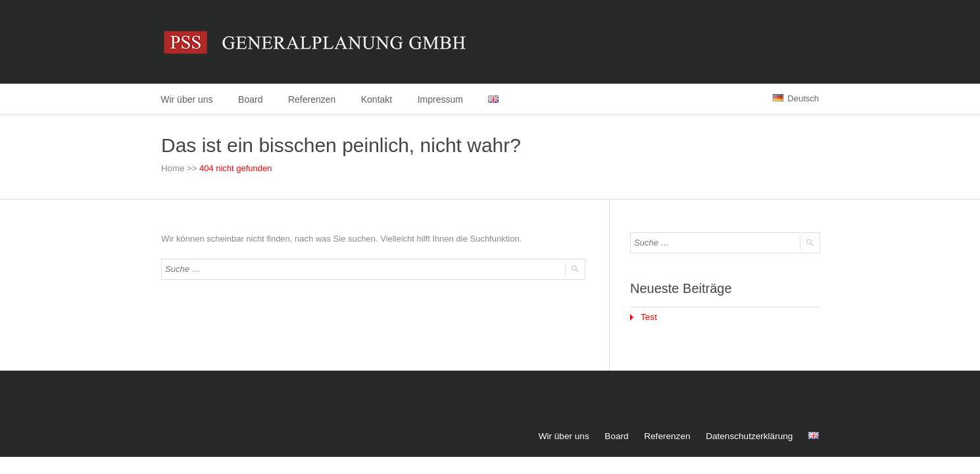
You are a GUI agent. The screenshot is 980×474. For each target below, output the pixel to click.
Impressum (445, 99)
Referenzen (314, 99)
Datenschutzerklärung (751, 435)
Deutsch (796, 98)
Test (649, 317)
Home (173, 169)
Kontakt (380, 99)
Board (252, 99)
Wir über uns (187, 99)
